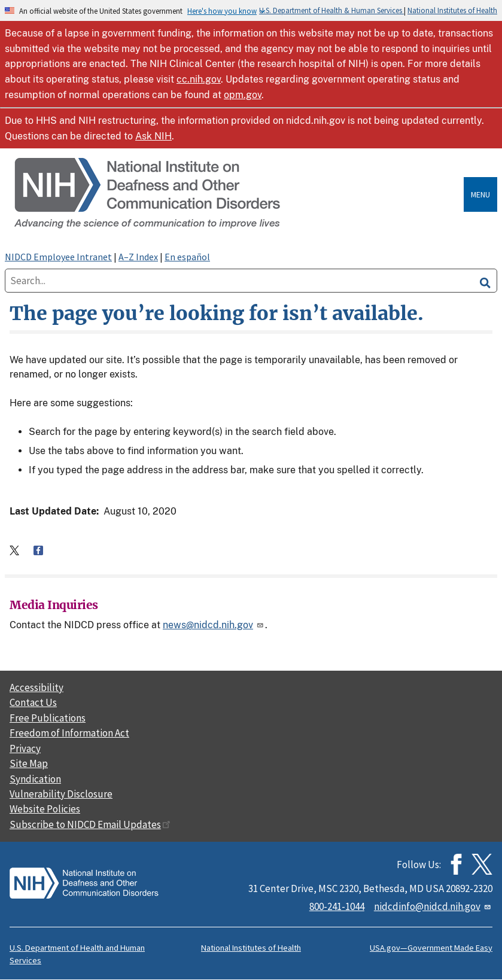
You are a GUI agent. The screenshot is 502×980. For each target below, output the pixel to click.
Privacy (25, 748)
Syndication (35, 779)
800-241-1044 (337, 906)
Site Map (29, 763)
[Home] (237, 194)
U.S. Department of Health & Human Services (331, 10)
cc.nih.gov (199, 79)
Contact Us (33, 702)
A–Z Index (138, 257)
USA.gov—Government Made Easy (431, 948)
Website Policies (45, 809)
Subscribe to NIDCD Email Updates (90, 824)
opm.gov (243, 95)
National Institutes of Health (452, 10)
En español (187, 257)
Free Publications (48, 718)
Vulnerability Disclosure (61, 794)
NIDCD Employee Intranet (58, 257)
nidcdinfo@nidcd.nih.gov (433, 906)
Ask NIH (153, 136)
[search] (485, 281)
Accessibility (36, 687)
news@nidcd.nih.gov (214, 625)
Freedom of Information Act (69, 733)
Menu (480, 194)
